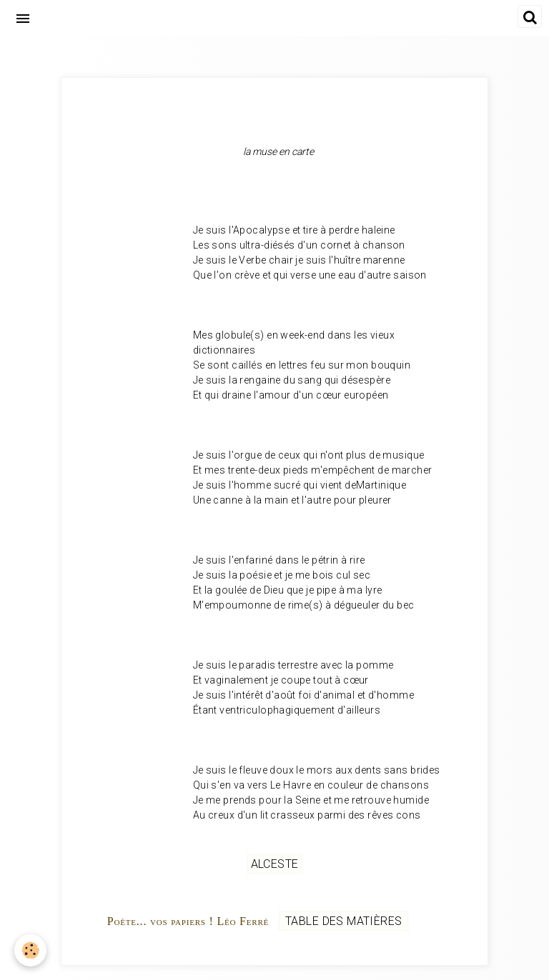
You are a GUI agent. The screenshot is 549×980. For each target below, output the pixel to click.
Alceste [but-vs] (275, 864)
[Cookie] (30, 950)
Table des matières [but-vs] (344, 921)
